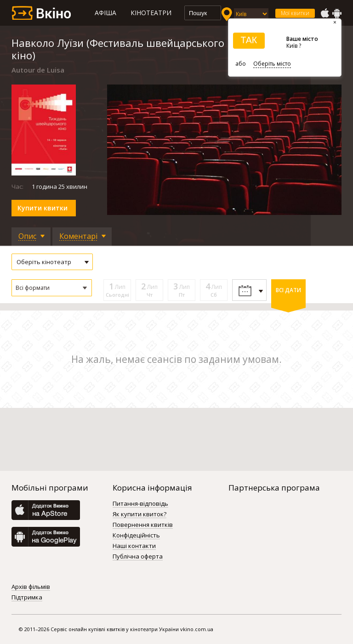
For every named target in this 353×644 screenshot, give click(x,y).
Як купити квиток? (139, 514)
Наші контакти (134, 546)
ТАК (249, 40)
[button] (52, 288)
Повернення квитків (143, 525)
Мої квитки (295, 13)
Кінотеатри (151, 13)
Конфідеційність (136, 536)
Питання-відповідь (140, 504)
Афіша (105, 13)
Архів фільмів (31, 587)
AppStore (325, 13)
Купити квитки (43, 208)
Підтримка (27, 598)
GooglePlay (337, 13)
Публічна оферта (138, 557)
